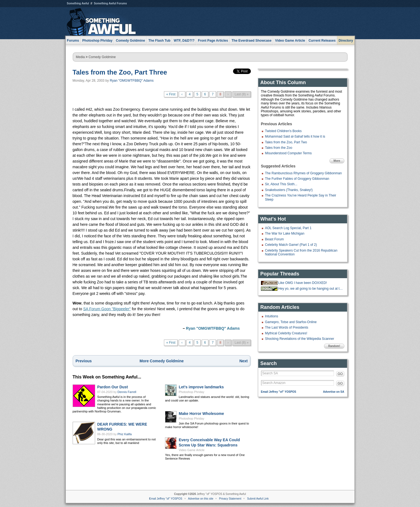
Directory (346, 41)
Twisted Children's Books (283, 131)
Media (80, 57)
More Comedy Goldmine (162, 361)
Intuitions (272, 316)
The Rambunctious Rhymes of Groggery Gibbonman (303, 173)
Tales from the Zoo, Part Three (120, 72)
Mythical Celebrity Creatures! (286, 333)
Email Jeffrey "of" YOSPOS (279, 392)
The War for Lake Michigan (285, 233)
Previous (84, 361)
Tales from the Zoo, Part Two (286, 142)
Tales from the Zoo (279, 148)
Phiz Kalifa (125, 434)
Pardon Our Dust (113, 387)
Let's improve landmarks (201, 387)
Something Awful (78, 3)
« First (171, 94)
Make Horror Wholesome (201, 414)
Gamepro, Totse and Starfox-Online (291, 322)
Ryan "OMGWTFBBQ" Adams (132, 81)
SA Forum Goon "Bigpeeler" (107, 309)
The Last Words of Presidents (287, 327)
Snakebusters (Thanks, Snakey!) (289, 190)
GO (340, 374)
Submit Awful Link (258, 499)
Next (243, 361)
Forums (73, 41)
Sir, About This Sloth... (281, 184)
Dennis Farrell (127, 392)
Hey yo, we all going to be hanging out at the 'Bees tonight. (311, 289)
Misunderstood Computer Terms (289, 153)
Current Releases (322, 41)
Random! (334, 346)
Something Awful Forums (110, 3)
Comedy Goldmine (102, 57)
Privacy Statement (230, 499)
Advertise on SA (334, 392)
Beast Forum (275, 239)
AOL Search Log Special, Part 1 (288, 228)
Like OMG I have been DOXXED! (303, 283)
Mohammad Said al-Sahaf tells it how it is (295, 136)
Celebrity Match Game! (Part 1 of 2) (291, 245)
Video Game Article (192, 450)
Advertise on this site (201, 499)
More (337, 161)
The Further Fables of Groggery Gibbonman (297, 179)
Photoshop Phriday (191, 392)
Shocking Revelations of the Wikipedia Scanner (300, 339)
